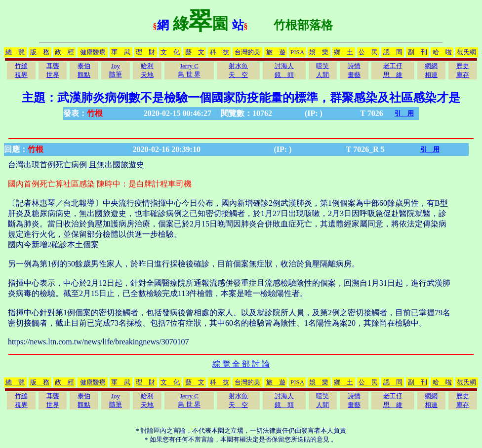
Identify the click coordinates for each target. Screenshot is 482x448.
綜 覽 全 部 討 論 (241, 364)
